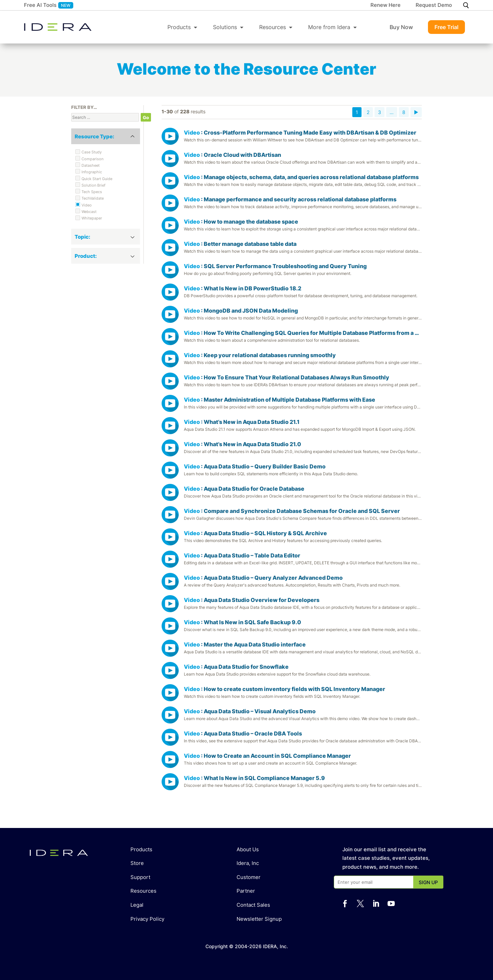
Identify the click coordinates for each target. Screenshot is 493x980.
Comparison (92, 159)
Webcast (89, 212)
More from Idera (329, 27)
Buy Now (401, 27)
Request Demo (434, 5)
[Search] (466, 5)
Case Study (92, 152)
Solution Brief (93, 185)
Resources (273, 27)
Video (87, 205)
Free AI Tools (40, 5)
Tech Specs (92, 192)
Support (140, 877)
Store (137, 863)
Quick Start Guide (97, 179)
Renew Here (385, 5)
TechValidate (93, 198)
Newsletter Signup (259, 919)
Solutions (225, 27)
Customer (249, 877)
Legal (137, 905)
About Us (248, 849)
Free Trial (446, 27)
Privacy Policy (147, 919)
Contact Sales (253, 905)
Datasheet (91, 165)
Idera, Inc (248, 863)
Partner (246, 891)
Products (179, 27)
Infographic (92, 172)
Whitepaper (92, 218)
